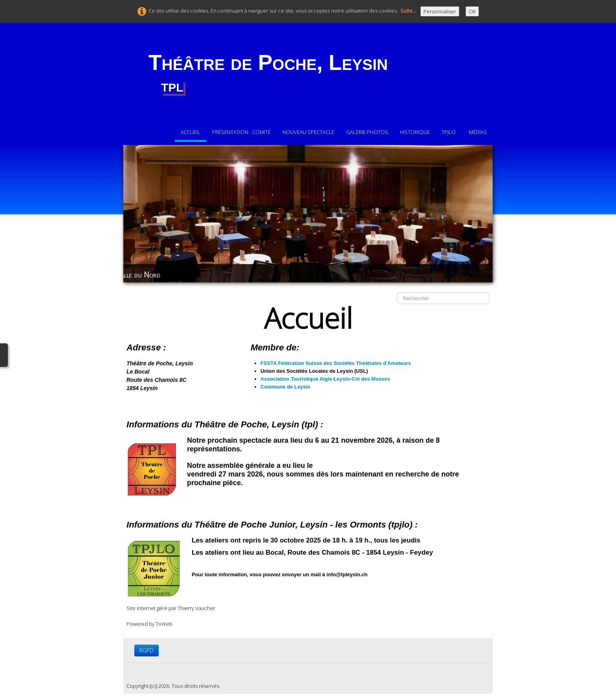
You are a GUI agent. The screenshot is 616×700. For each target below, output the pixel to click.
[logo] (268, 73)
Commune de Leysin (285, 387)
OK (472, 11)
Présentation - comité (241, 132)
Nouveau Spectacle (308, 132)
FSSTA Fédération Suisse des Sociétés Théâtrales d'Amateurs (336, 363)
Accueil (191, 132)
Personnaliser (440, 11)
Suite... (408, 11)
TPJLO (449, 132)
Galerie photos (367, 132)
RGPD (147, 650)
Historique (415, 132)
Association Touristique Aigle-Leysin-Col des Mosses (325, 379)
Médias (478, 132)
